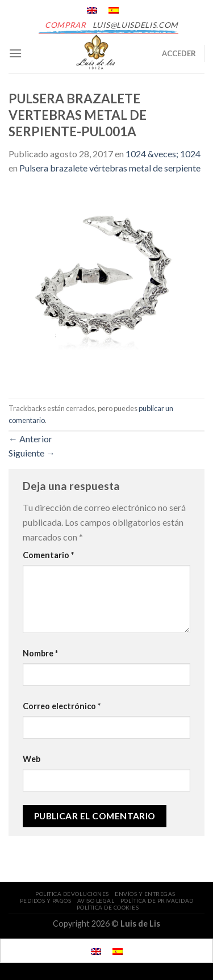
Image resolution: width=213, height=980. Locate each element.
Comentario (48, 555)
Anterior (30, 439)
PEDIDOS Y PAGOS (46, 901)
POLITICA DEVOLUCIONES (72, 894)
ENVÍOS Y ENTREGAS (145, 894)
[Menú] (15, 53)
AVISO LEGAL (96, 901)
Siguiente (32, 453)
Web (32, 759)
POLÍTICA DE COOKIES (108, 907)
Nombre (40, 653)
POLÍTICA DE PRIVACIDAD (157, 901)
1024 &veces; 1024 (163, 154)
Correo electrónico (62, 706)
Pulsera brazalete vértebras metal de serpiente (110, 168)
